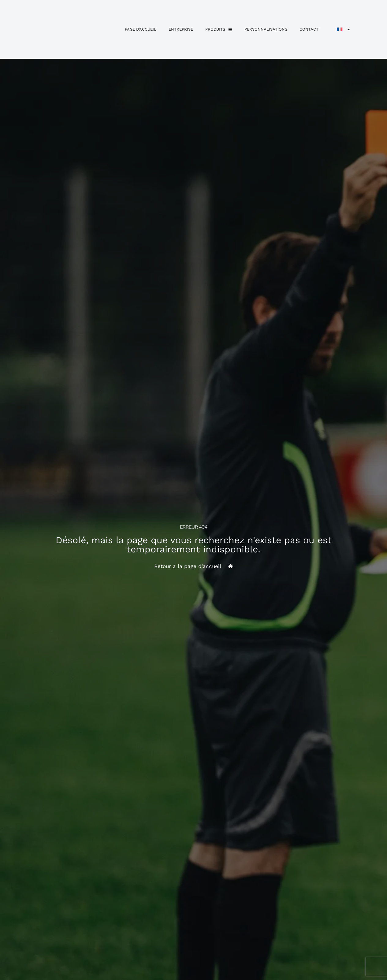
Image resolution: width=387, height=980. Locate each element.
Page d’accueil (141, 29)
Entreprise (181, 29)
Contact (309, 29)
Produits (219, 30)
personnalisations (266, 29)
